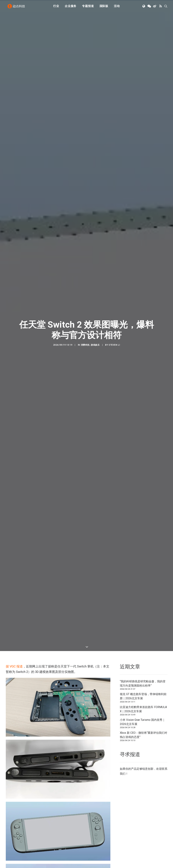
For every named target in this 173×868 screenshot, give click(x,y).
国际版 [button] (104, 7)
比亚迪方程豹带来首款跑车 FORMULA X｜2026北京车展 (143, 709)
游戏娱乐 (95, 345)
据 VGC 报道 (14, 666)
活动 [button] (117, 7)
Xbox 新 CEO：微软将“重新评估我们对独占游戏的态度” (144, 735)
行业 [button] (56, 7)
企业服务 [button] (71, 7)
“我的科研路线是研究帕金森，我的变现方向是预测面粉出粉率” (143, 683)
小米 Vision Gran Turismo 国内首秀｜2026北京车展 (142, 722)
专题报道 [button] (88, 7)
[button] (144, 8)
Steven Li (114, 345)
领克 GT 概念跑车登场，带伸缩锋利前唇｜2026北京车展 (143, 696)
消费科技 (85, 345)
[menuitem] (56, 8)
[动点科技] (17, 8)
